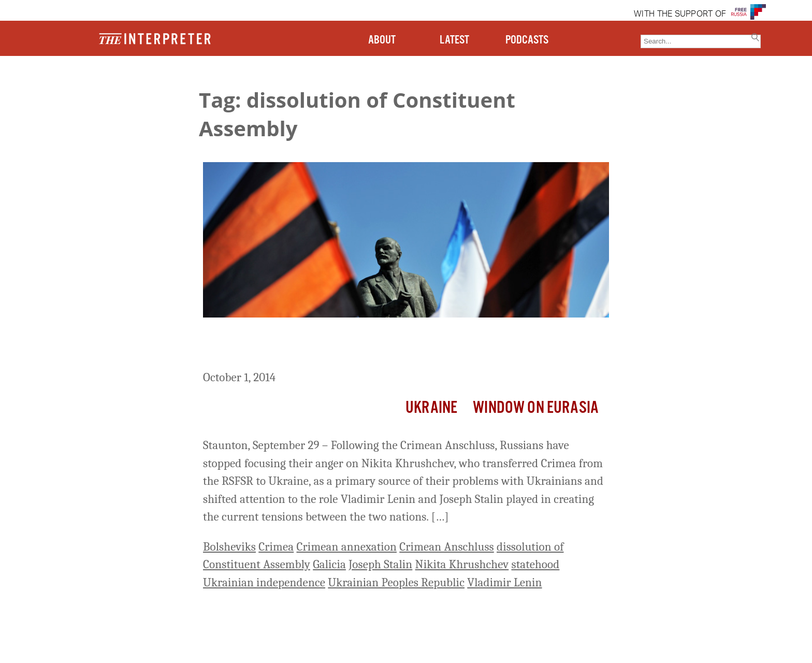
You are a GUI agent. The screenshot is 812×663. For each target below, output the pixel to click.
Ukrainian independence (264, 582)
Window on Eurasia (536, 408)
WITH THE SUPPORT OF (680, 15)
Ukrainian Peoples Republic (396, 582)
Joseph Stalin (380, 564)
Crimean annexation (346, 547)
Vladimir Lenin (504, 582)
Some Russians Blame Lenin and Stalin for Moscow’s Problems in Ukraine (396, 346)
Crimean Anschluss (447, 547)
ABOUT (382, 40)
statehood (535, 564)
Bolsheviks (229, 547)
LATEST (454, 40)
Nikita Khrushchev (462, 564)
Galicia (329, 564)
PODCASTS (527, 40)
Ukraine (431, 408)
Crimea (276, 547)
